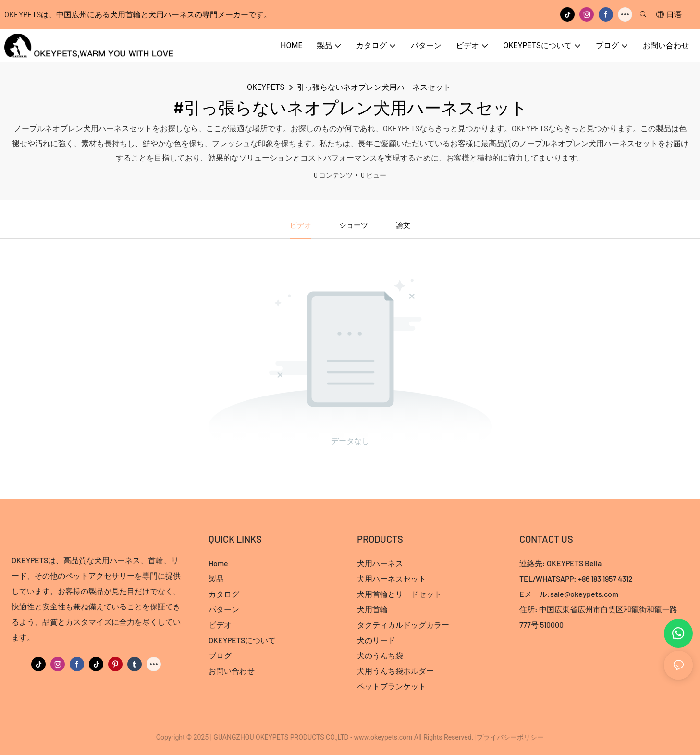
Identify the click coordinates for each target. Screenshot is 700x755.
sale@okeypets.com (584, 594)
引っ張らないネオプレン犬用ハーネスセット (374, 87)
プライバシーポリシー (510, 738)
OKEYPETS (266, 87)
